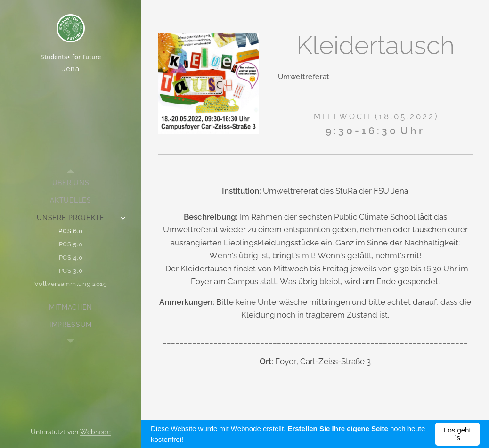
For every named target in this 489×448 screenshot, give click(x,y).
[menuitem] (71, 183)
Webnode (95, 432)
